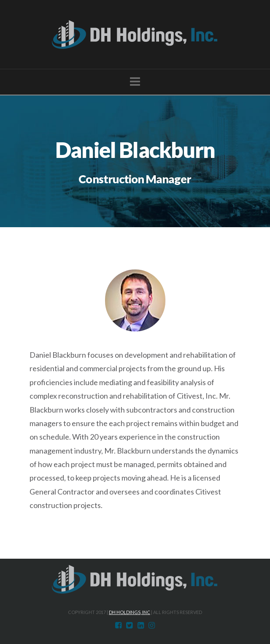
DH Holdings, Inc (130, 612)
